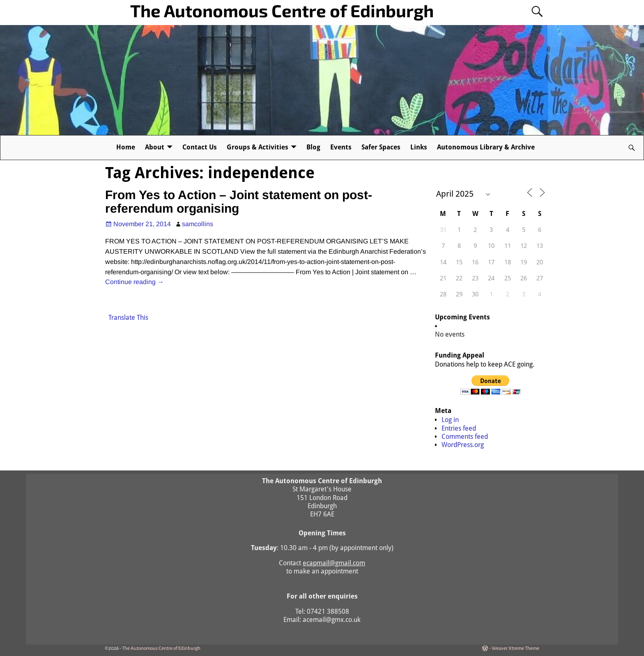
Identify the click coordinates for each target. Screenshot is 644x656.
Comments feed (465, 437)
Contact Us (200, 147)
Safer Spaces (381, 147)
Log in (450, 420)
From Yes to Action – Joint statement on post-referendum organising (239, 202)
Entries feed (459, 428)
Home (126, 147)
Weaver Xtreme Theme (515, 648)
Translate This (128, 318)
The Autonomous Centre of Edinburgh (282, 10)
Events (341, 147)
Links (419, 147)
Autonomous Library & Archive (486, 147)
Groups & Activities (258, 147)
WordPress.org (463, 445)
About (155, 147)
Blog (313, 147)
